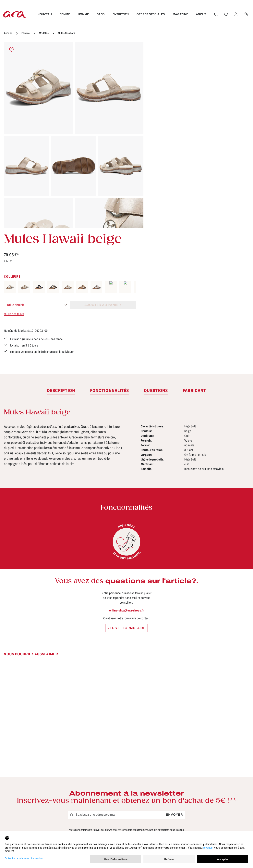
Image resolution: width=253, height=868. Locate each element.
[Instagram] (221, 795)
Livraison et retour (166, 788)
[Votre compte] (235, 14)
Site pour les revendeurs (108, 817)
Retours (158, 817)
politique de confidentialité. (139, 709)
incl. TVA (156, 83)
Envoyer (174, 686)
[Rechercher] (216, 14)
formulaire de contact (44, 796)
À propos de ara (101, 774)
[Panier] (246, 14)
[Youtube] (233, 781)
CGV (155, 774)
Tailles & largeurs (102, 788)
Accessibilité (162, 825)
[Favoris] (226, 14)
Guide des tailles (162, 136)
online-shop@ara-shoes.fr (127, 481)
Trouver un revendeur (106, 810)
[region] (74, 135)
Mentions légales (165, 796)
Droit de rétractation (168, 781)
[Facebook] (221, 781)
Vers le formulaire (126, 499)
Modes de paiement (168, 803)
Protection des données (171, 810)
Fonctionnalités (101, 796)
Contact (95, 803)
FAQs (93, 825)
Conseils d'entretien (105, 781)
